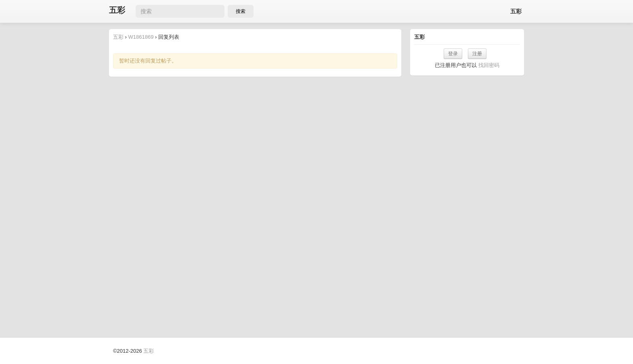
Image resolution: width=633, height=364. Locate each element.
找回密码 (489, 65)
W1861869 (141, 37)
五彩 (117, 10)
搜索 (241, 11)
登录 (453, 54)
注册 (477, 54)
